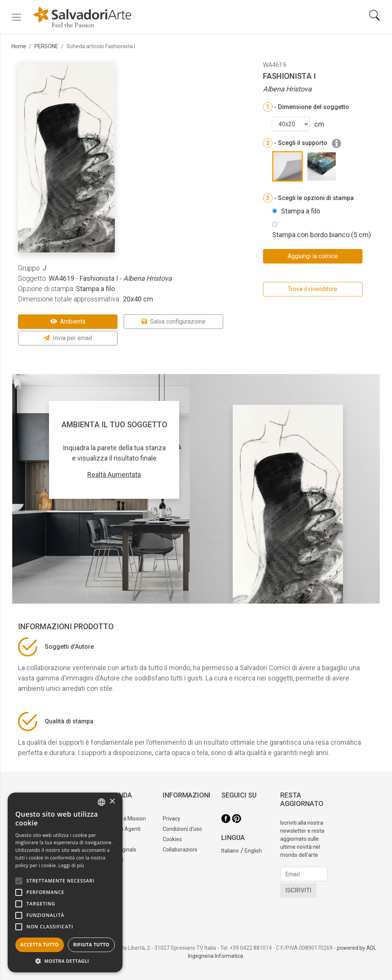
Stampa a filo (301, 211)
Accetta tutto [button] (39, 945)
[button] (65, 961)
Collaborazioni (180, 850)
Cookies (172, 839)
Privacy (171, 819)
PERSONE (46, 46)
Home (19, 46)
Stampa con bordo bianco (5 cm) (322, 235)
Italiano (230, 851)
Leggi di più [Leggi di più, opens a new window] (71, 865)
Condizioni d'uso (182, 829)
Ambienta (68, 322)
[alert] (65, 882)
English (253, 851)
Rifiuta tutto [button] (91, 945)
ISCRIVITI (298, 890)
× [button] (112, 802)
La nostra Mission (125, 819)
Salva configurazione (174, 322)
